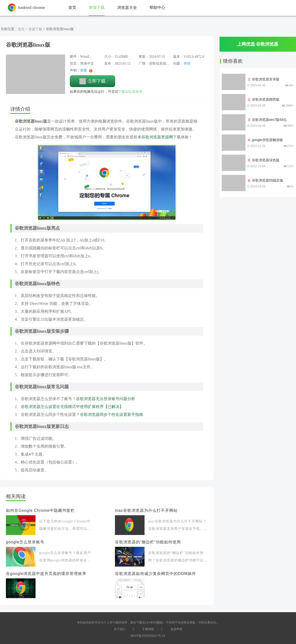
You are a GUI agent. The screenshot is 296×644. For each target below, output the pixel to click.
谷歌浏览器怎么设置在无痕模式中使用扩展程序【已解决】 (72, 407)
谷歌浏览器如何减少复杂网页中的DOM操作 (156, 574)
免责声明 (176, 629)
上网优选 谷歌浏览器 (258, 44)
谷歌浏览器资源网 (157, 137)
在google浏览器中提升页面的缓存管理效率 (46, 574)
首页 (21, 29)
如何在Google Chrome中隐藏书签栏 (40, 510)
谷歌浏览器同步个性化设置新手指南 (111, 414)
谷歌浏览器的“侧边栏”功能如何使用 (148, 542)
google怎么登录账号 (25, 542)
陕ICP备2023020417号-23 (148, 636)
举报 (187, 63)
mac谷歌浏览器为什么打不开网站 (146, 510)
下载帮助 (148, 629)
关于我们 (120, 629)
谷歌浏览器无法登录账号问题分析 (106, 399)
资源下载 (35, 29)
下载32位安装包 (130, 92)
